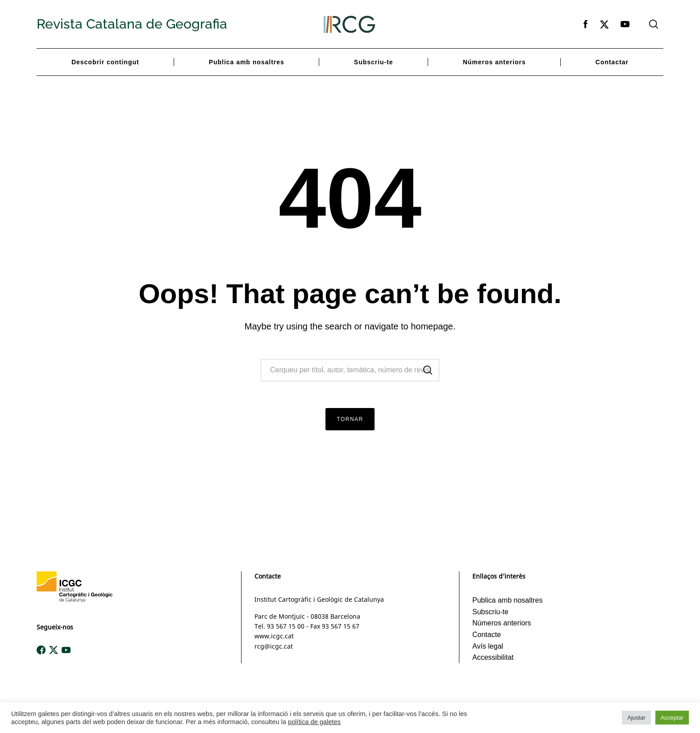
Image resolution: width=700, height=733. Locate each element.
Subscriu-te (374, 62)
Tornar (350, 419)
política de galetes (314, 722)
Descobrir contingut (105, 62)
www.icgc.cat (274, 636)
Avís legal (488, 646)
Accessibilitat (493, 657)
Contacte (487, 635)
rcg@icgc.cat (274, 646)
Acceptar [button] (672, 718)
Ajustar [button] (636, 718)
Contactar (612, 62)
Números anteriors (494, 62)
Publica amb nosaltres (247, 62)
